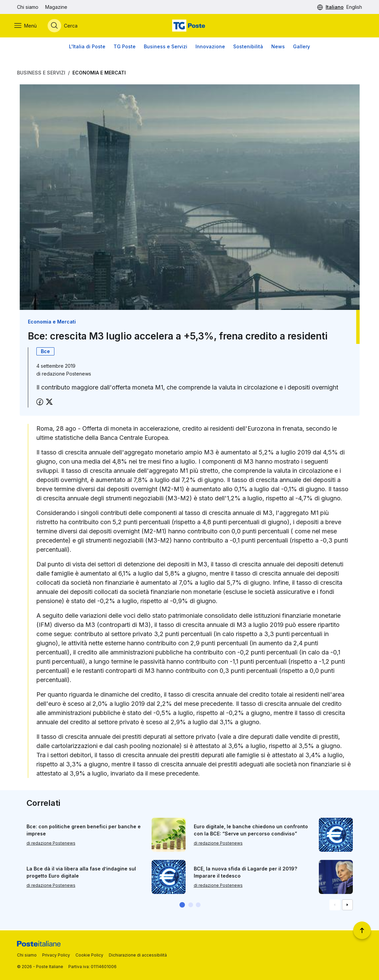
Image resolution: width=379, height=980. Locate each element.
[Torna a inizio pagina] (362, 930)
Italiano (335, 7)
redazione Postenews (66, 375)
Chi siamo (28, 7)
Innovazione (210, 47)
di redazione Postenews (51, 844)
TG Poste (125, 47)
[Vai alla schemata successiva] (347, 906)
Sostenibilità (248, 47)
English (354, 7)
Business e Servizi (166, 47)
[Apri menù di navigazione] (28, 26)
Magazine (56, 7)
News (278, 47)
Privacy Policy (56, 955)
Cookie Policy (89, 955)
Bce (45, 352)
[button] (182, 906)
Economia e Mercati (99, 74)
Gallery (302, 47)
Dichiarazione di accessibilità (138, 955)
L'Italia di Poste (87, 47)
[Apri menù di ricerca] (65, 26)
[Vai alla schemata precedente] (335, 906)
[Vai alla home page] (189, 26)
